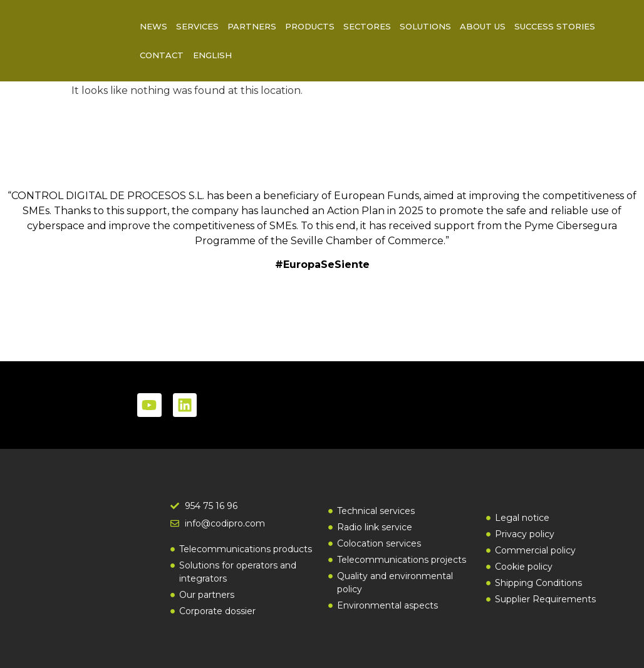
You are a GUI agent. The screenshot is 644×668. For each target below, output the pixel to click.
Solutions (425, 26)
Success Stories (555, 26)
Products (310, 26)
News (153, 26)
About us (483, 26)
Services (197, 26)
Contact (162, 55)
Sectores (367, 26)
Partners (252, 26)
